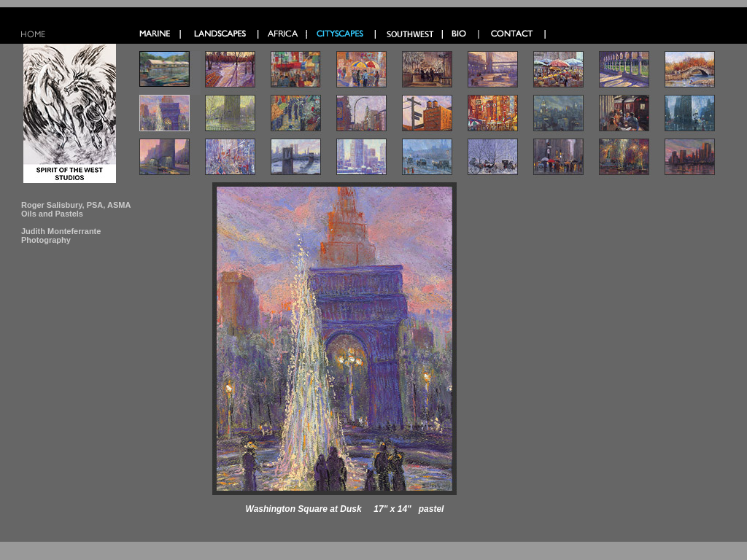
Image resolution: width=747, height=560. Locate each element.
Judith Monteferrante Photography (61, 236)
